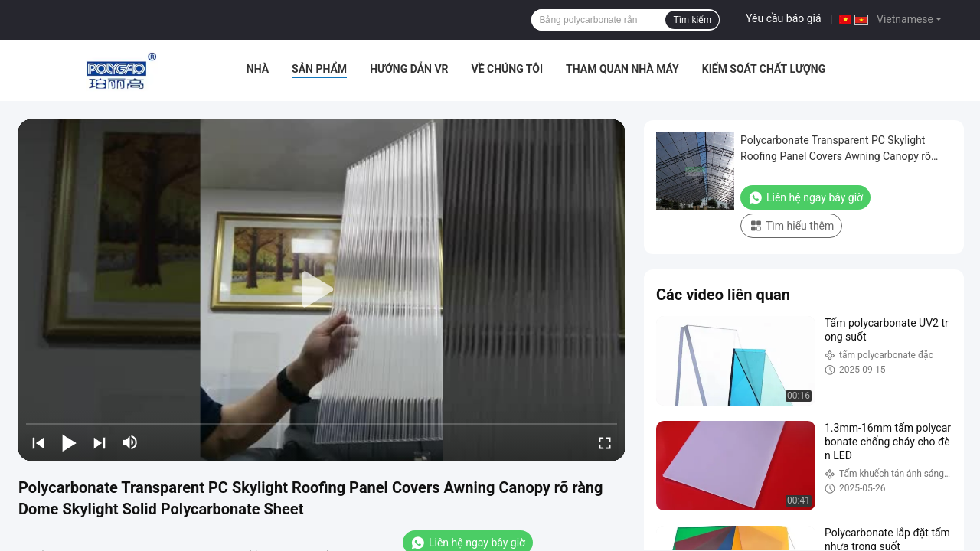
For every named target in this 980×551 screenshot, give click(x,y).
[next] (100, 442)
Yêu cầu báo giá (784, 18)
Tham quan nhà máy (622, 69)
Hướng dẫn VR (409, 69)
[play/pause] (69, 442)
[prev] (38, 442)
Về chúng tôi (508, 69)
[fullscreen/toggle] (605, 442)
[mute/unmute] (130, 442)
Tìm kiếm (692, 20)
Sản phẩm (319, 69)
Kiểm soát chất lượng (764, 69)
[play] (322, 290)
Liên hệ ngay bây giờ (805, 197)
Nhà (258, 69)
